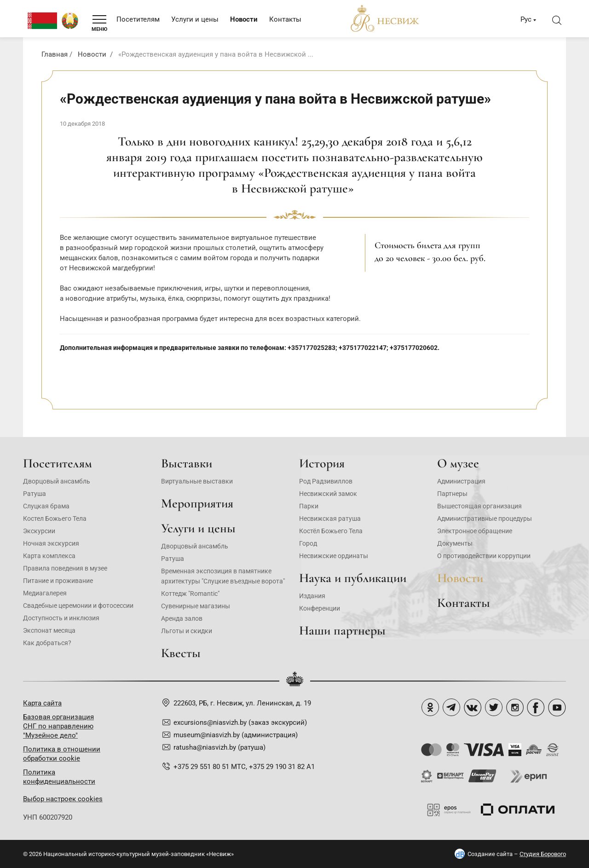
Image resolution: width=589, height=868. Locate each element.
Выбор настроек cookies (63, 799)
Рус (526, 19)
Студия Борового (543, 854)
